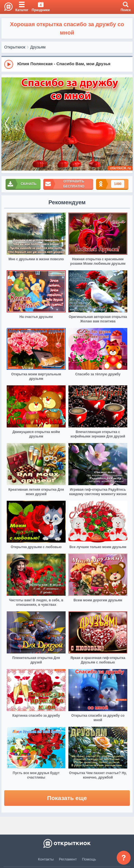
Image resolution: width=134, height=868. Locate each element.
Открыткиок (15, 47)
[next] (127, 124)
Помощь (89, 859)
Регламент (68, 859)
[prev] (7, 124)
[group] (67, 64)
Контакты (46, 859)
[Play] (9, 64)
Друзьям (38, 47)
